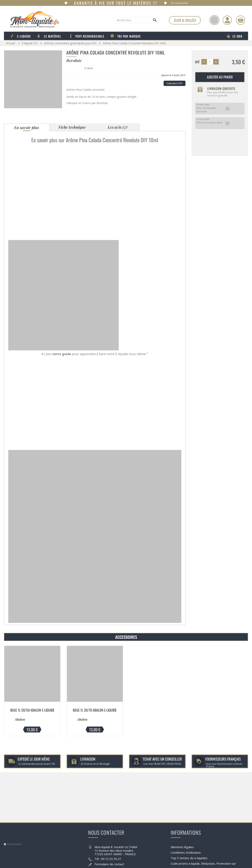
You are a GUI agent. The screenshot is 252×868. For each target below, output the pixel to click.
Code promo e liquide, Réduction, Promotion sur (203, 863)
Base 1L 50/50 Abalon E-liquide (32, 710)
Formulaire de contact (109, 864)
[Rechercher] (155, 21)
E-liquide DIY (30, 43)
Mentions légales (182, 847)
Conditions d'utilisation (186, 852)
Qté (197, 62)
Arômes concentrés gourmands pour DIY (70, 43)
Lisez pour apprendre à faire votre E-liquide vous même (95, 354)
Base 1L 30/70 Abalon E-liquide (95, 710)
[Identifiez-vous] (227, 20)
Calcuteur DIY (175, 83)
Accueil (11, 43)
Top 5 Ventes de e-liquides (189, 858)
